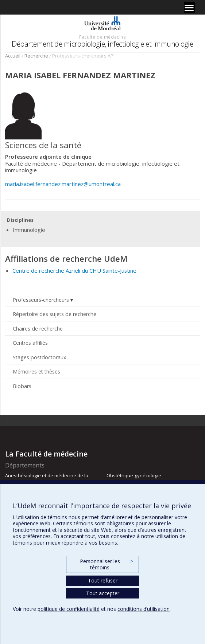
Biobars (22, 386)
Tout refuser (103, 580)
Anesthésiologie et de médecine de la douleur (47, 479)
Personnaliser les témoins (107, 564)
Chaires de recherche (38, 329)
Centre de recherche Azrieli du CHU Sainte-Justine (74, 270)
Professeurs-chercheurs (41, 300)
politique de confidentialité (69, 609)
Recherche (36, 56)
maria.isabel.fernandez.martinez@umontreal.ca (63, 184)
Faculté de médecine (102, 37)
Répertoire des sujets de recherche (55, 314)
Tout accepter (103, 593)
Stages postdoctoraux (39, 357)
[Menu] (189, 7)
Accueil (13, 56)
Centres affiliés (30, 343)
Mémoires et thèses (36, 372)
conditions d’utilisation (144, 609)
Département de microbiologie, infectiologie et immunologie (102, 44)
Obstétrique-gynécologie (134, 475)
